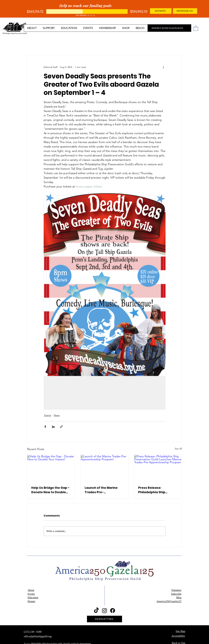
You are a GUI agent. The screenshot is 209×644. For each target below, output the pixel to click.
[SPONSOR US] (185, 11)
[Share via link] (61, 427)
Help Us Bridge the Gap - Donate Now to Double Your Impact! (50, 490)
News (57, 415)
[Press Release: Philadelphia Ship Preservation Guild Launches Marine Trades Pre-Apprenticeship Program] (158, 468)
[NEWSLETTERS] (104, 619)
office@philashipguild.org (38, 636)
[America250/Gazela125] (168, 28)
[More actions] (164, 67)
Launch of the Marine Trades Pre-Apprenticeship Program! (101, 490)
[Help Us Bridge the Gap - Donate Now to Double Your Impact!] (51, 468)
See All (178, 449)
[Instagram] (104, 611)
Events (48, 415)
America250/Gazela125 (169, 601)
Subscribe (176, 594)
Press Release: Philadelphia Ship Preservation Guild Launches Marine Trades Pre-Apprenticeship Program (158, 490)
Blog (179, 598)
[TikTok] (96, 611)
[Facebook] (113, 611)
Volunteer (176, 590)
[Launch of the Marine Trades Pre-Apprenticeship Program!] (104, 468)
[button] (196, 28)
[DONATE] (161, 11)
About (31, 590)
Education (33, 598)
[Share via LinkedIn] (53, 427)
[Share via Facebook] (45, 427)
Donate (31, 601)
